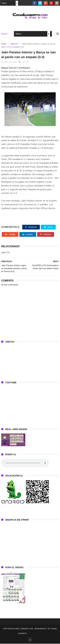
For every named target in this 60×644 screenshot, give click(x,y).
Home (4, 44)
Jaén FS (14, 44)
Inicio (4, 34)
